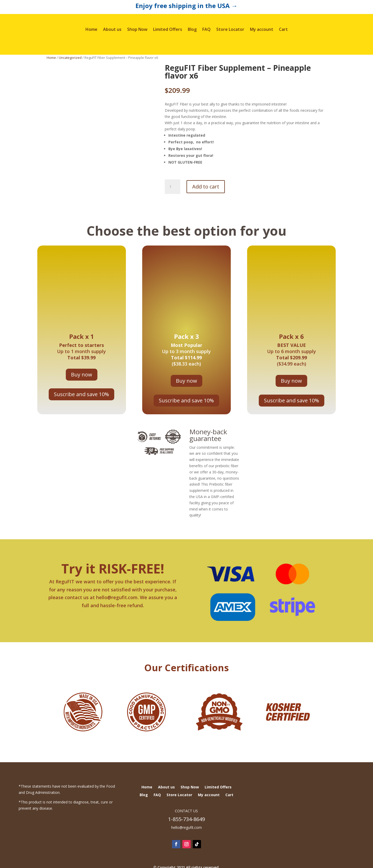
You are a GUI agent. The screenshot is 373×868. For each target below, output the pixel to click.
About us (112, 29)
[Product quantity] (173, 187)
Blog (192, 29)
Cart (283, 29)
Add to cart (206, 187)
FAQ (206, 29)
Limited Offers (168, 29)
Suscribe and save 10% (81, 394)
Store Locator (230, 29)
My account (262, 29)
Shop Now (137, 29)
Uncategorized (70, 58)
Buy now (82, 374)
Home (91, 29)
